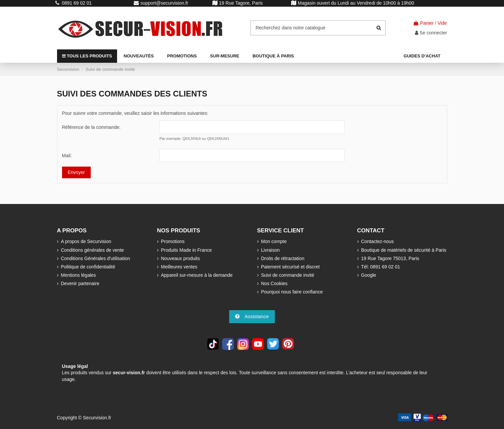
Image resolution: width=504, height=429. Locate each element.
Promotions (173, 241)
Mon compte (274, 241)
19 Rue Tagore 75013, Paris (390, 258)
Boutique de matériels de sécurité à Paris (404, 250)
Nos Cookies (274, 283)
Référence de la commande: (91, 127)
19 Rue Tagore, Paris (241, 3)
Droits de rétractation (283, 258)
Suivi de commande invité (288, 275)
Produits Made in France (187, 250)
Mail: (67, 156)
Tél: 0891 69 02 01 (381, 267)
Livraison (271, 250)
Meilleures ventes (179, 267)
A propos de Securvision (86, 241)
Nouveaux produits (181, 258)
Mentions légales (79, 275)
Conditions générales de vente (93, 250)
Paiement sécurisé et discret (291, 267)
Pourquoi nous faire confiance (292, 292)
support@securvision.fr (164, 3)
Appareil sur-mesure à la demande (197, 275)
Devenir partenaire (80, 283)
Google (369, 275)
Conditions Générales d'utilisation (96, 258)
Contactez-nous (378, 241)
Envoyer (76, 172)
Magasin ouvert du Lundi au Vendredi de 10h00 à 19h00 (356, 3)
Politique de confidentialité (88, 267)
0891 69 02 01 (77, 3)
